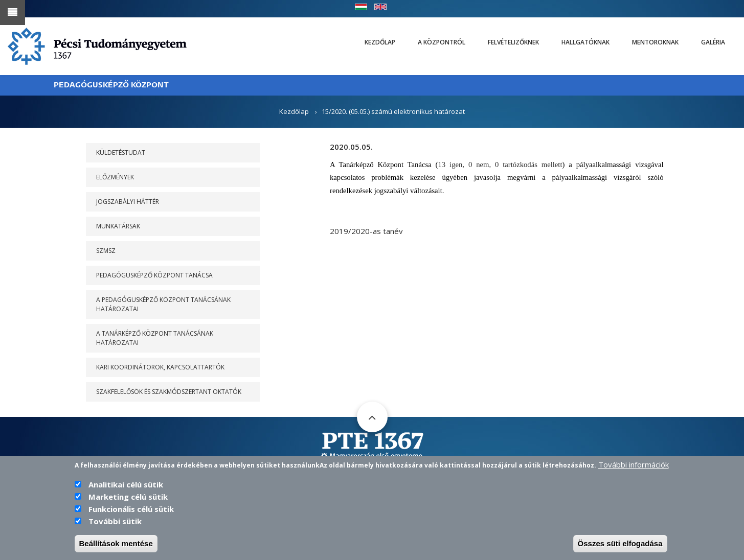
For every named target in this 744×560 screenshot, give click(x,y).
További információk (634, 471)
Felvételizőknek (513, 42)
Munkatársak (118, 226)
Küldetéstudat (121, 153)
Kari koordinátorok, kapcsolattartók (160, 367)
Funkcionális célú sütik (131, 515)
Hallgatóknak (585, 42)
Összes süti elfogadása (620, 550)
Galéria (713, 42)
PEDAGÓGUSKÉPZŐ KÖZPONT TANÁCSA (154, 275)
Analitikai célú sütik (126, 491)
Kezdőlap (380, 42)
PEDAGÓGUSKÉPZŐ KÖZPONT (111, 85)
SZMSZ (106, 251)
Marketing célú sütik (128, 503)
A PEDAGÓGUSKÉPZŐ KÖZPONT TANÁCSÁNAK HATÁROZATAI (163, 304)
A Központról (442, 42)
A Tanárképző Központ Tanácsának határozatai (155, 338)
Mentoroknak (655, 42)
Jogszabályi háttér (128, 202)
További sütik (115, 527)
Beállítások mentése (116, 550)
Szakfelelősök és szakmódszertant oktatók (169, 392)
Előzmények (115, 177)
